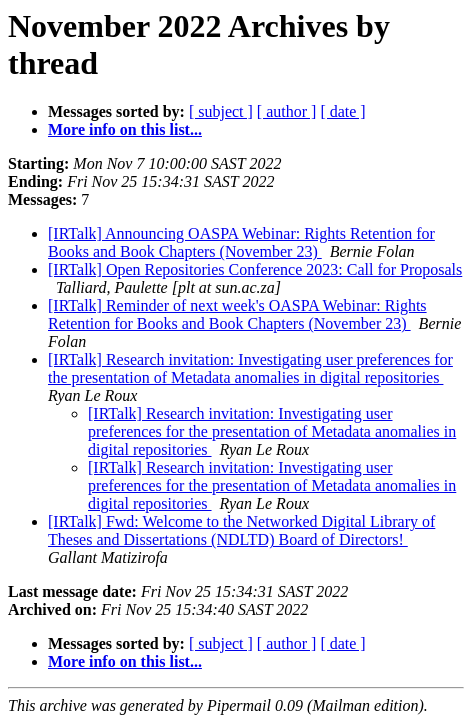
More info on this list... (125, 129)
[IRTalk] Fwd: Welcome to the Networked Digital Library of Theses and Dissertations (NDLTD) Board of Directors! (241, 530)
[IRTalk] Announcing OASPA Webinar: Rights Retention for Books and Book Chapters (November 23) (241, 242)
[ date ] (342, 111)
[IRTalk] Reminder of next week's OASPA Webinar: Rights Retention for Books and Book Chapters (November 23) (237, 314)
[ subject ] (221, 111)
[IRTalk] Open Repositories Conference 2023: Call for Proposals (255, 269)
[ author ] (287, 111)
